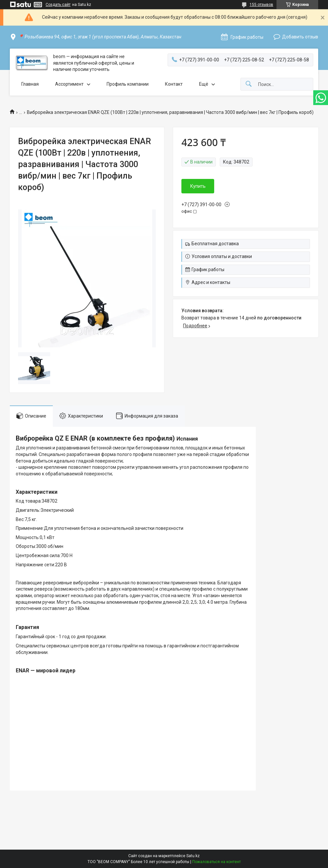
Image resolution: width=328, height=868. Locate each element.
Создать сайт (58, 5)
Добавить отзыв (300, 37)
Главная (30, 84)
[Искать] (249, 84)
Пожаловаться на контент (216, 862)
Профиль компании (128, 84)
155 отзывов (261, 5)
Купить (198, 186)
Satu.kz (193, 856)
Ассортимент (69, 84)
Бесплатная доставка (215, 244)
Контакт (174, 84)
